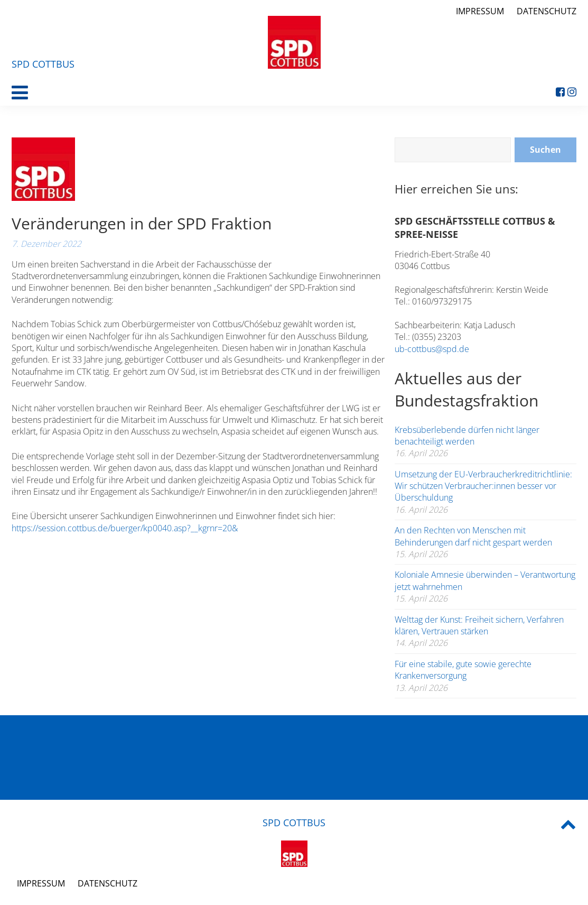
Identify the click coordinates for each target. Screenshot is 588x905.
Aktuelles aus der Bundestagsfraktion (466, 389)
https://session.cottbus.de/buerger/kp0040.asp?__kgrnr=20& (125, 528)
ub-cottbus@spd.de (432, 349)
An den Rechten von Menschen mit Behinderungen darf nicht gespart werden (473, 536)
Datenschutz (547, 11)
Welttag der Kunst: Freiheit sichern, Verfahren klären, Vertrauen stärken (479, 625)
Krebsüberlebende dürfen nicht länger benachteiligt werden (467, 436)
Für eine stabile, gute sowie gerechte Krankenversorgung (463, 670)
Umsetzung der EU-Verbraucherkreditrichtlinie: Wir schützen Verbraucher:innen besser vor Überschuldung (483, 486)
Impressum (480, 11)
